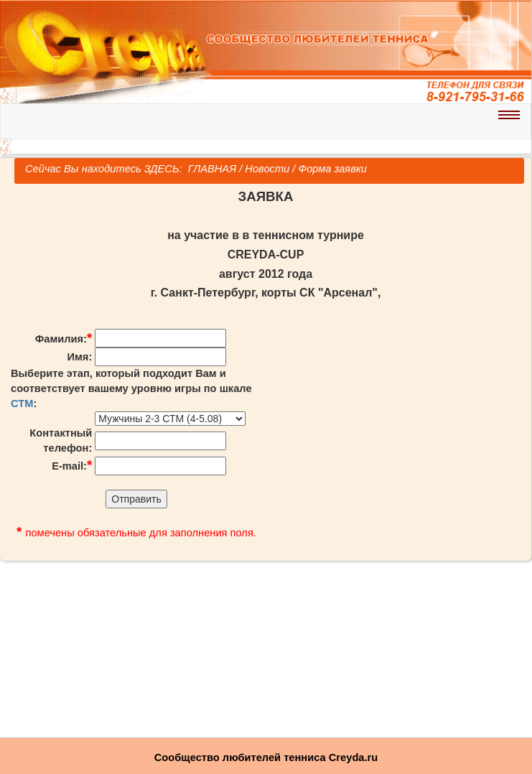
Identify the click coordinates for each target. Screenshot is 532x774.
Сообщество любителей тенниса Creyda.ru (266, 757)
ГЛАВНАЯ (211, 169)
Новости (267, 169)
